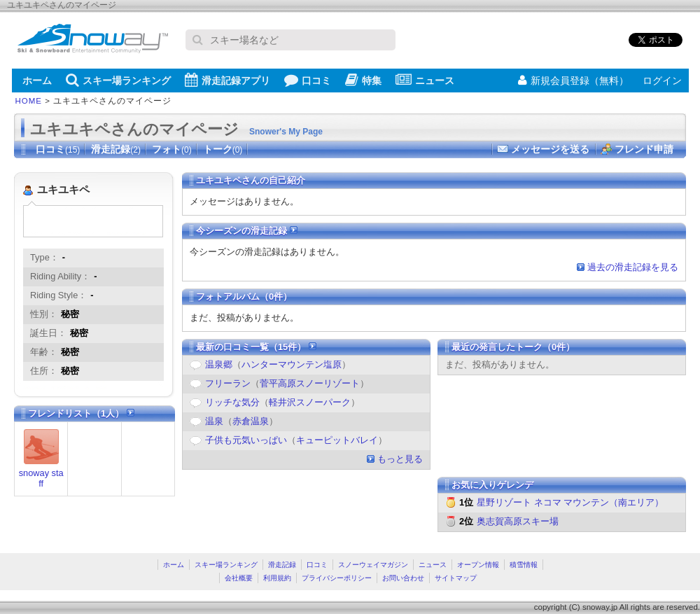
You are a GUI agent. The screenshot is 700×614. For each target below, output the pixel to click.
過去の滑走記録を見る (633, 267)
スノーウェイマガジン (373, 565)
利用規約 (277, 578)
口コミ (308, 80)
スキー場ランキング (118, 80)
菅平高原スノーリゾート (310, 383)
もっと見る (400, 459)
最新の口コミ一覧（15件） (256, 347)
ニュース (425, 80)
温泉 (214, 421)
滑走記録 (116, 149)
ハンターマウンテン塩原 (292, 364)
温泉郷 (219, 364)
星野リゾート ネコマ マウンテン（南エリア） (570, 502)
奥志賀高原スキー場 (518, 521)
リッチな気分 (232, 402)
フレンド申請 (644, 149)
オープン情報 (478, 565)
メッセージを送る (550, 149)
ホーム (37, 81)
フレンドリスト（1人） (81, 413)
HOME (29, 101)
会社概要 (239, 578)
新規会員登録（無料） (573, 81)
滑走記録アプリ (227, 80)
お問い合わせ (403, 578)
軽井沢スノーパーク (310, 402)
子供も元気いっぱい (246, 440)
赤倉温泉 (251, 421)
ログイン (662, 81)
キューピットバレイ (337, 440)
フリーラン (228, 383)
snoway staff (41, 478)
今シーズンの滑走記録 (247, 231)
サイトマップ (456, 578)
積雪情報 (524, 565)
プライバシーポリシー (337, 578)
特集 (363, 80)
